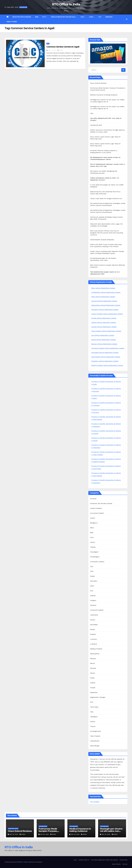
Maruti (93, 663)
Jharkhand (94, 615)
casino (93, 542)
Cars (91, 17)
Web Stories (12, 22)
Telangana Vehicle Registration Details (105, 310)
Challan (93, 547)
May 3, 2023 (52, 50)
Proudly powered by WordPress (14, 862)
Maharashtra (95, 654)
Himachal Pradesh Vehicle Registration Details (108, 348)
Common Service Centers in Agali (63, 47)
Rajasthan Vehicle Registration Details (105, 361)
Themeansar (39, 862)
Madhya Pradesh (96, 649)
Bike (37, 17)
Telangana (94, 717)
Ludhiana (94, 644)
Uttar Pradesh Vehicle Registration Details (106, 331)
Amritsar (93, 499)
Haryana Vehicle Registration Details (104, 301)
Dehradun (94, 581)
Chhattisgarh (95, 557)
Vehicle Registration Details (63, 17)
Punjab (93, 688)
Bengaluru (94, 523)
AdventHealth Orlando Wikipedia (102, 240)
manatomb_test (96, 125)
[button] (127, 19)
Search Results (116, 864)
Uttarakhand (95, 741)
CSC (100, 17)
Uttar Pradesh (95, 736)
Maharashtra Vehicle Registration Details (106, 305)
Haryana (93, 605)
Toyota (93, 722)
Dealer (93, 576)
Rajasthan (94, 692)
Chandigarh (94, 552)
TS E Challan (95, 802)
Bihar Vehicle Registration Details (103, 288)
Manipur (93, 659)
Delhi (92, 586)
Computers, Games (97, 562)
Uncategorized (95, 731)
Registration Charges (22, 17)
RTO (44, 17)
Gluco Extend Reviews (98, 83)
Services (109, 17)
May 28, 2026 (106, 834)
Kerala (92, 629)
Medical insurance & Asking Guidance (104, 95)
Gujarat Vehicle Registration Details (104, 327)
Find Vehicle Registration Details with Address (104, 860)
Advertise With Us (84, 860)
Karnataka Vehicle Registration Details (105, 353)
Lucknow (93, 639)
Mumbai (93, 668)
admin (60, 50)
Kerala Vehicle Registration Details (104, 340)
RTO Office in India (66, 4)
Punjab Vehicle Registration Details (104, 318)
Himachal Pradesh (97, 610)
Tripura (93, 726)
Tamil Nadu (94, 707)
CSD (82, 17)
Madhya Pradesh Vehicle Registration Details (107, 365)
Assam (93, 518)
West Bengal (95, 746)
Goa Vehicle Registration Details (103, 335)
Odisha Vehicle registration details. (104, 322)
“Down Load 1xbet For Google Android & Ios (106, 199)
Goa (92, 591)
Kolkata (93, 634)
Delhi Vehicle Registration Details (103, 297)
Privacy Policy (124, 860)
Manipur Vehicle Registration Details (104, 344)
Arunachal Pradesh (97, 513)
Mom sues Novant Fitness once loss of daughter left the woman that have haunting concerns (106, 233)
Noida (92, 678)
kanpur (93, 620)
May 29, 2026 (14, 834)
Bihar (92, 528)
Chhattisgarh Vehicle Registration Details (106, 292)
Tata (92, 712)
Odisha (93, 683)
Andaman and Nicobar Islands (101, 503)
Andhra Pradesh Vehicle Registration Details (107, 314)
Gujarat (93, 596)
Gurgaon (93, 600)
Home (75, 860)
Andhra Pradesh (96, 508)
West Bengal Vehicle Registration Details (106, 357)
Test (92, 113)
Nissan (93, 673)
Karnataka (94, 625)
